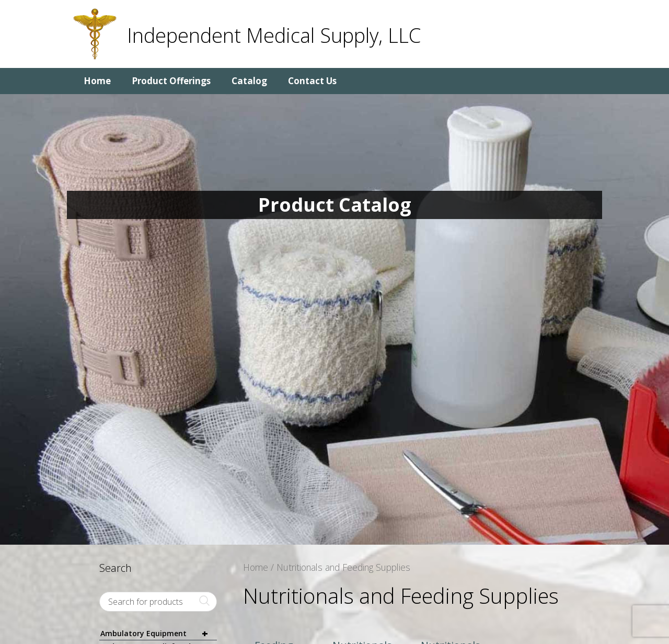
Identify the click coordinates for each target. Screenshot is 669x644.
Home (97, 81)
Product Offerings (171, 81)
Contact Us (312, 81)
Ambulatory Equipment (159, 634)
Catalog (249, 81)
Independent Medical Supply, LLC (274, 35)
